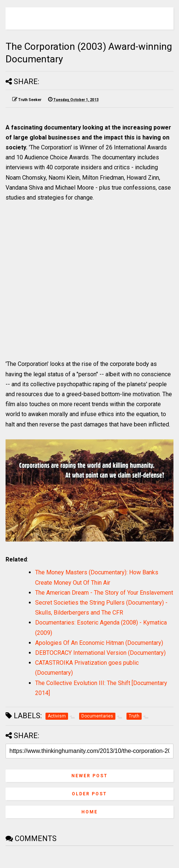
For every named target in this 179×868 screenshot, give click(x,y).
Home (89, 812)
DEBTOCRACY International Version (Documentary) (100, 653)
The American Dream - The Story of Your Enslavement (104, 593)
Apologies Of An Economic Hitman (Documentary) (99, 643)
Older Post (89, 794)
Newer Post (89, 776)
